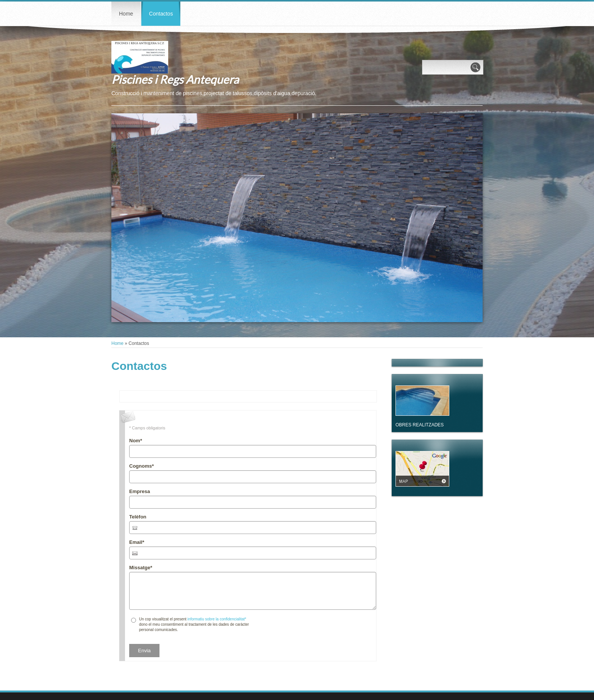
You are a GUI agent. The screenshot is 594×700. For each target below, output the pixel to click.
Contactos (161, 14)
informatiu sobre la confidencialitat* (217, 619)
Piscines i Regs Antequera (175, 79)
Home (126, 14)
